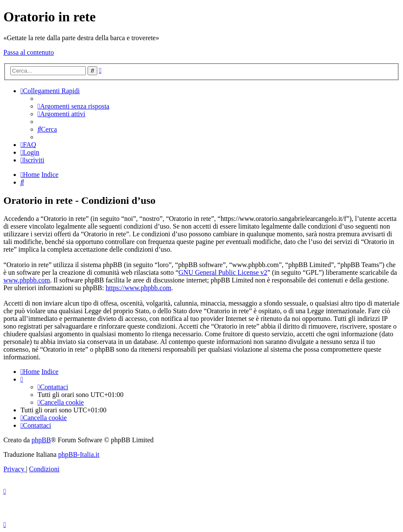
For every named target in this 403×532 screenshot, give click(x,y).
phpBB (41, 440)
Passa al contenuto (29, 52)
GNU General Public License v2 (223, 272)
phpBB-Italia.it (79, 454)
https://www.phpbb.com (139, 288)
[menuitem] (73, 106)
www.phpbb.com (27, 280)
